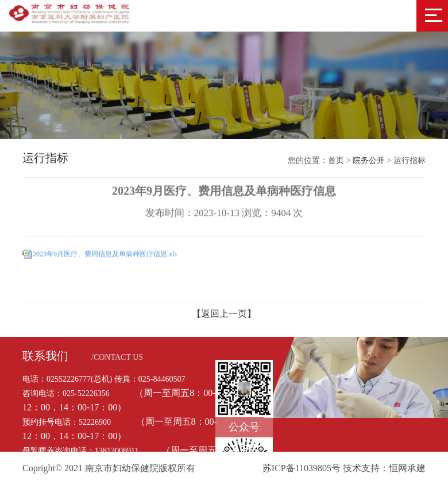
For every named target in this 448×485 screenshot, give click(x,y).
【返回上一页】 (224, 314)
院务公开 (369, 160)
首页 (336, 160)
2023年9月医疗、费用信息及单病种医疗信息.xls (105, 253)
